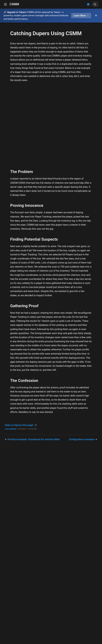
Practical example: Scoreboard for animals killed (33, 439)
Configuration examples (82, 439)
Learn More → (81, 16)
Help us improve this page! (19, 425)
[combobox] (95, 4)
